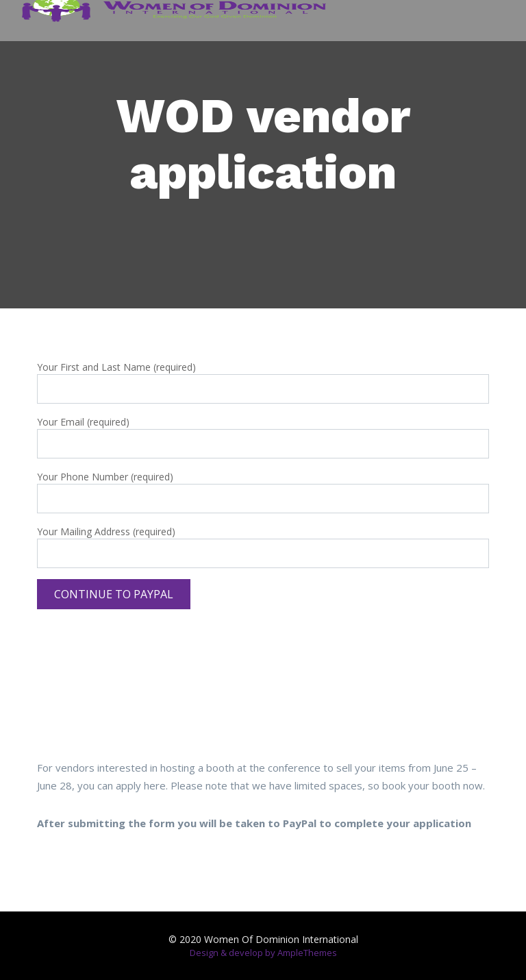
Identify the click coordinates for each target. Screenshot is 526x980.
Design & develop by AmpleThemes (263, 953)
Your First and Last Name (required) (263, 378)
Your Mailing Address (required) (263, 542)
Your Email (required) (263, 433)
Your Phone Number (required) (263, 488)
